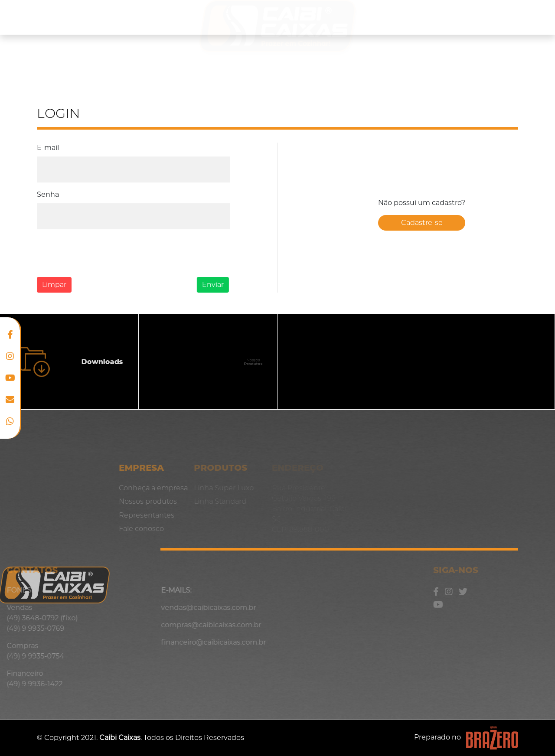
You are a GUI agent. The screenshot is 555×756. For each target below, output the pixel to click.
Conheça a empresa (51, 17)
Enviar (208, 285)
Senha (47, 194)
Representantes (442, 17)
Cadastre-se (422, 223)
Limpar (52, 285)
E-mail (48, 148)
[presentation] (99, 253)
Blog (498, 17)
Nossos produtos (139, 17)
